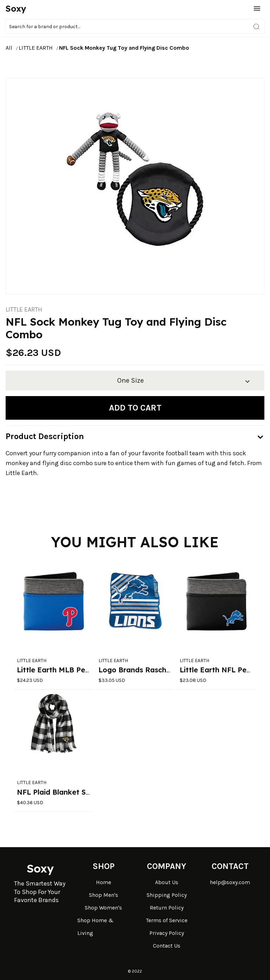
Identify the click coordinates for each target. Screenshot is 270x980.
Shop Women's (103, 908)
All (9, 48)
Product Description (45, 436)
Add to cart (135, 408)
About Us (167, 882)
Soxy (16, 8)
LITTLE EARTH (36, 48)
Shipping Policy (167, 895)
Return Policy (167, 908)
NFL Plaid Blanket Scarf (58, 792)
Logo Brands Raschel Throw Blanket (162, 670)
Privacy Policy (167, 933)
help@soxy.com (230, 882)
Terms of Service (167, 920)
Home (104, 882)
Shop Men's (104, 895)
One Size (130, 380)
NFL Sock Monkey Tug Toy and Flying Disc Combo (124, 48)
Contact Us (167, 946)
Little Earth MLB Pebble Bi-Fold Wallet (84, 670)
